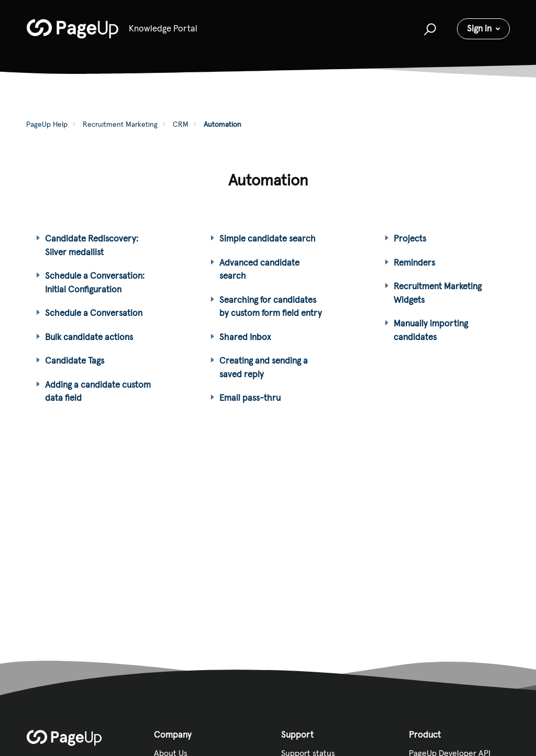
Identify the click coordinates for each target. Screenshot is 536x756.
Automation (222, 124)
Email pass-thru (250, 398)
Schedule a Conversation (94, 313)
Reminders (414, 262)
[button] (428, 29)
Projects (410, 238)
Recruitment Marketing (120, 124)
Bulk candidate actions (89, 337)
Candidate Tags (75, 360)
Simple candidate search (267, 238)
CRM (181, 124)
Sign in (479, 28)
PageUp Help (47, 124)
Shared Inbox (245, 337)
